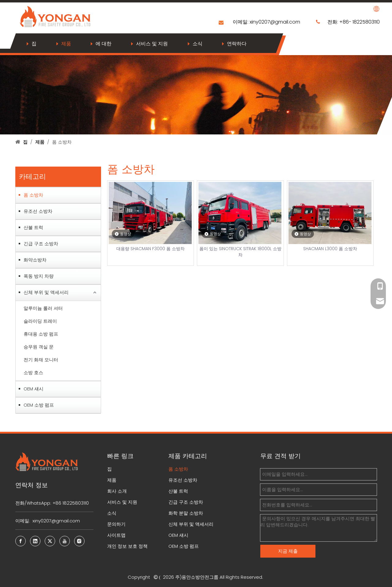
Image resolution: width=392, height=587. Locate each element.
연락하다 (237, 44)
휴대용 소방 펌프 (41, 334)
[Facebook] (21, 541)
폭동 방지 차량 (39, 276)
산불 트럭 (33, 227)
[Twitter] (50, 541)
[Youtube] (65, 541)
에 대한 (104, 44)
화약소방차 (35, 260)
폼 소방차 (33, 195)
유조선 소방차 (38, 211)
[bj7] (196, 94)
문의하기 (116, 524)
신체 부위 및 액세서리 (46, 292)
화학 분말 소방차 (186, 513)
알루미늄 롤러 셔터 (43, 308)
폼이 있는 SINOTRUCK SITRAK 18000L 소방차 (240, 252)
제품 (66, 44)
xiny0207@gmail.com (275, 22)
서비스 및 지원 (152, 44)
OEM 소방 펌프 (39, 405)
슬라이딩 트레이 (40, 321)
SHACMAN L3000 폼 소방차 (330, 249)
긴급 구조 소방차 (41, 244)
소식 (198, 44)
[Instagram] (79, 541)
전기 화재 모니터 (41, 360)
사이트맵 (116, 535)
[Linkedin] (35, 541)
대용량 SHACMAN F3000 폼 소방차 (151, 249)
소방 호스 (33, 373)
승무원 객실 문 (39, 347)
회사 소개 (117, 491)
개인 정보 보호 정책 (127, 546)
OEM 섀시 (34, 389)
